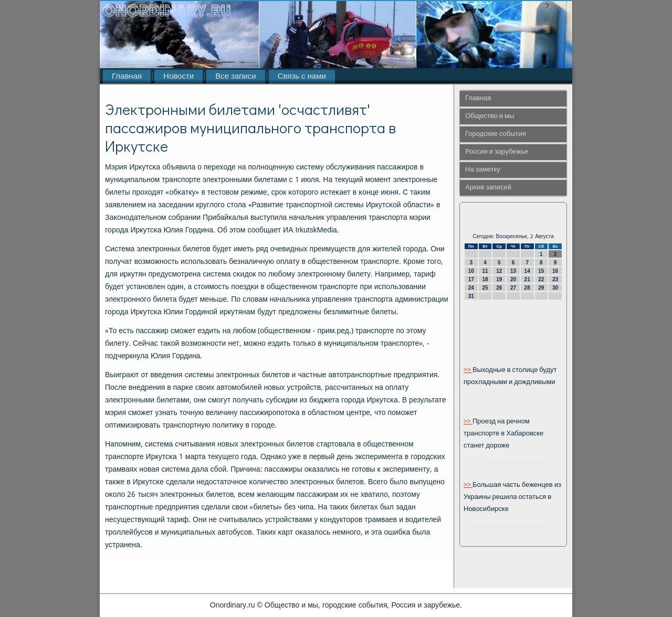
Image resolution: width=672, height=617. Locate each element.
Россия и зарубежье (497, 152)
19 (499, 279)
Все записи (235, 77)
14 (527, 271)
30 (555, 288)
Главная (127, 77)
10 (471, 271)
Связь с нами (302, 77)
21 (527, 279)
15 (541, 271)
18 (485, 279)
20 (513, 279)
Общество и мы (490, 116)
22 (541, 279)
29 (541, 288)
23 (555, 279)
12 (499, 271)
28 (527, 288)
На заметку (483, 170)
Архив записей (488, 188)
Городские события (496, 134)
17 (471, 279)
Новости (178, 77)
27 (513, 288)
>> (468, 370)
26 (499, 288)
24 (471, 288)
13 (513, 271)
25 (485, 288)
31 (471, 296)
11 (485, 271)
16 (555, 271)
